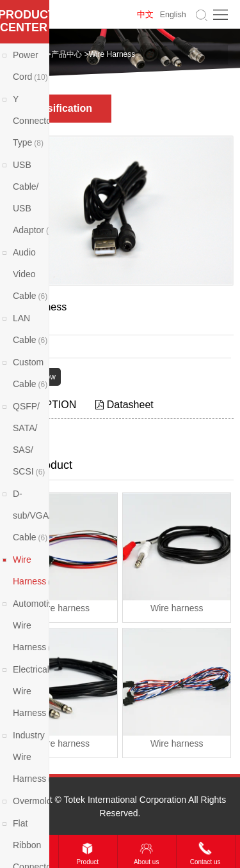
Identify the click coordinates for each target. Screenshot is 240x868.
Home (34, 54)
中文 (145, 15)
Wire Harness (112, 54)
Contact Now (34, 377)
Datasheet (124, 405)
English (173, 15)
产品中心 (67, 54)
